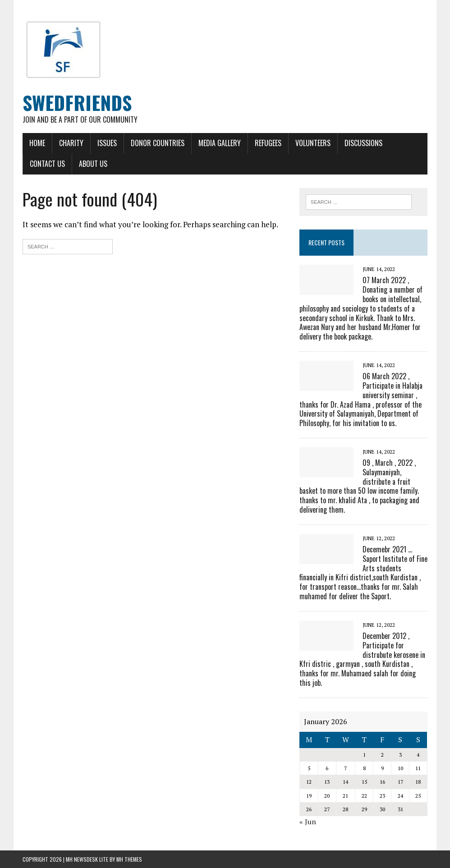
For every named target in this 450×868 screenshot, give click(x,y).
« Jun (308, 822)
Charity (71, 143)
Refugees (268, 143)
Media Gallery (220, 143)
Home (37, 143)
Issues (107, 143)
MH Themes (129, 859)
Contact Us (47, 164)
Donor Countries (158, 143)
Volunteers (313, 143)
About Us (93, 164)
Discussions (363, 143)
